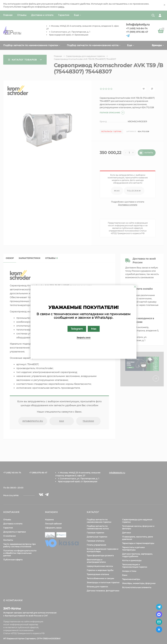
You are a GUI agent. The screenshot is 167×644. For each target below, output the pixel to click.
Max (94, 329)
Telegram (77, 329)
